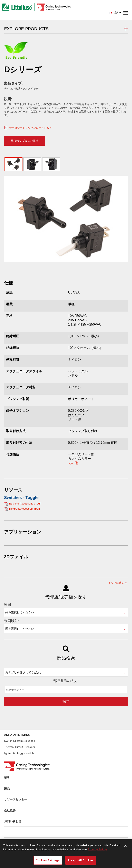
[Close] (125, 846)
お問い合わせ (13, 821)
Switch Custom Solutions (20, 741)
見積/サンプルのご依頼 (25, 141)
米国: (8, 605)
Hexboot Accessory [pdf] (25, 509)
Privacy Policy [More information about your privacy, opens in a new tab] (97, 849)
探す (66, 701)
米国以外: (12, 621)
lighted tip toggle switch (19, 753)
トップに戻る (116, 583)
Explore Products (26, 29)
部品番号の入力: (66, 681)
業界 (7, 778)
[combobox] (66, 612)
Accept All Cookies (81, 860)
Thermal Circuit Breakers (20, 747)
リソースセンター (16, 799)
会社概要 (10, 810)
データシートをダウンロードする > (30, 128)
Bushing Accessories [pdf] (25, 504)
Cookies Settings (48, 860)
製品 (7, 789)
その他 (73, 463)
